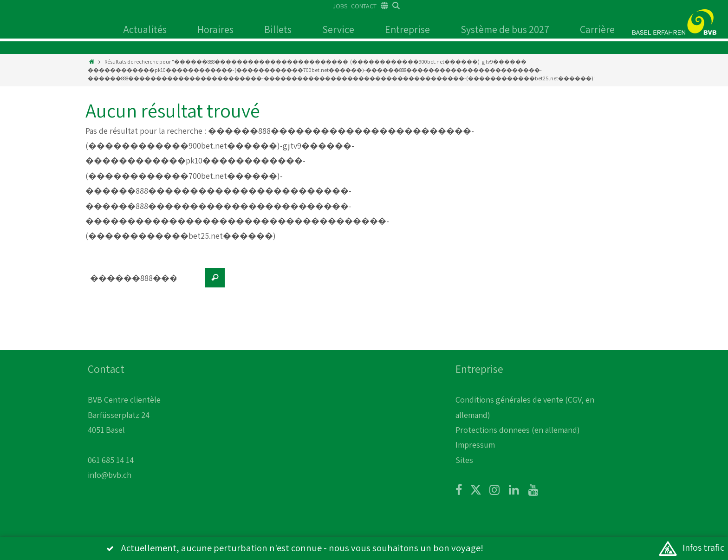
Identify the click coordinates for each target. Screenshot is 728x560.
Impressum (475, 445)
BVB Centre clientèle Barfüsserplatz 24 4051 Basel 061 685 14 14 (124, 430)
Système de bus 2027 (505, 29)
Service (338, 29)
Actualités (145, 29)
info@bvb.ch (110, 475)
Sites (464, 460)
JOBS (340, 6)
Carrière (597, 29)
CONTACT (364, 6)
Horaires (215, 29)
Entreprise (407, 29)
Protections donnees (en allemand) (518, 430)
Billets (278, 29)
